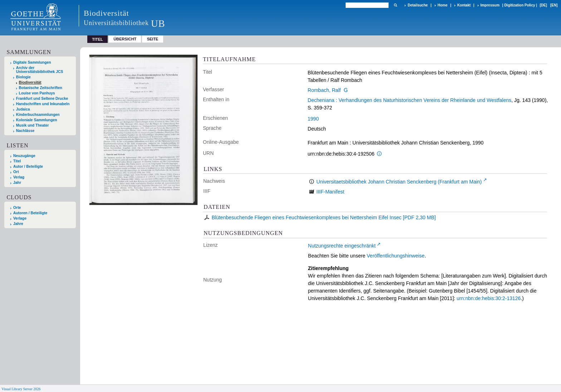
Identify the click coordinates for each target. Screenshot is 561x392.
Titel (17, 161)
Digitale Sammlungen (32, 62)
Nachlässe (25, 131)
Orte (17, 208)
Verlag (19, 177)
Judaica (23, 109)
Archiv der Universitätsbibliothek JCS (40, 70)
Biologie (23, 77)
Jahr (17, 183)
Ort (16, 172)
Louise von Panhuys (37, 93)
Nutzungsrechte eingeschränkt (342, 246)
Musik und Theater (33, 125)
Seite (153, 39)
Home (443, 5)
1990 (313, 119)
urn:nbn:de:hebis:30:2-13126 (489, 298)
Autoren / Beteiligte (30, 213)
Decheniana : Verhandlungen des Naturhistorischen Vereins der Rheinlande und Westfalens (409, 100)
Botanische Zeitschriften (41, 88)
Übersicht (125, 39)
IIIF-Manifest (330, 192)
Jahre (18, 224)
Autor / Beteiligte (28, 166)
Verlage (20, 218)
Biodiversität (30, 82)
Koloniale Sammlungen (37, 120)
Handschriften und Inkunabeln (43, 104)
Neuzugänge (24, 156)
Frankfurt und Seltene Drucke (42, 99)
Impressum (490, 5)
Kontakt (464, 5)
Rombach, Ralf (324, 90)
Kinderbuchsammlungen (38, 115)
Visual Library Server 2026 (21, 389)
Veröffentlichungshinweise (396, 256)
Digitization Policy (519, 5)
